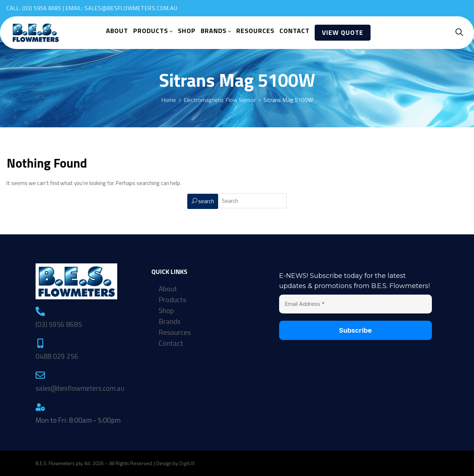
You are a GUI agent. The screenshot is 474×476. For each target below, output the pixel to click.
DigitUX (187, 463)
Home (169, 100)
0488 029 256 (57, 356)
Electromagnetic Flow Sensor (220, 100)
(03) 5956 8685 (42, 8)
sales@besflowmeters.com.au (131, 8)
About (168, 289)
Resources (175, 332)
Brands (169, 321)
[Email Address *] (355, 304)
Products (172, 300)
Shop (166, 311)
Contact (171, 343)
